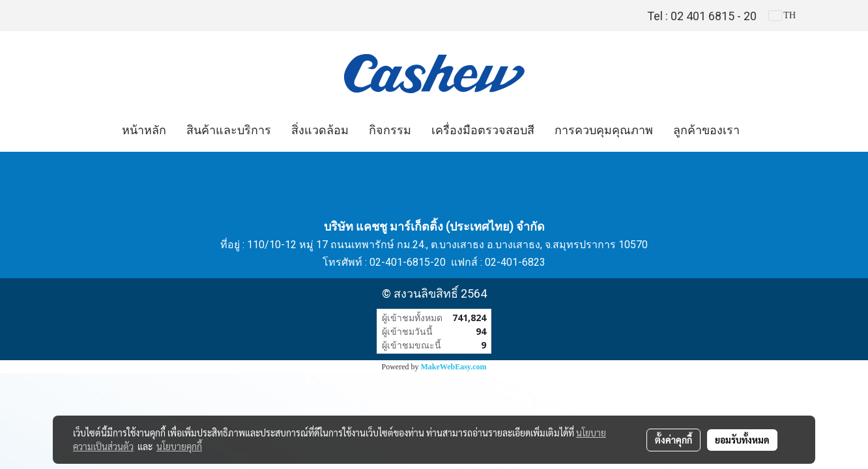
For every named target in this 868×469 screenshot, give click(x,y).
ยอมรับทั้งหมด (742, 440)
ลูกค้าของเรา (706, 130)
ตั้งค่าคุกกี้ (673, 440)
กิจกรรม (390, 130)
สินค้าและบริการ (229, 130)
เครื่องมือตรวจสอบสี (483, 130)
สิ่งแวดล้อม (320, 130)
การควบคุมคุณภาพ (604, 130)
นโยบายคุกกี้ (179, 446)
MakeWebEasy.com (454, 367)
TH (782, 15)
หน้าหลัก (144, 130)
